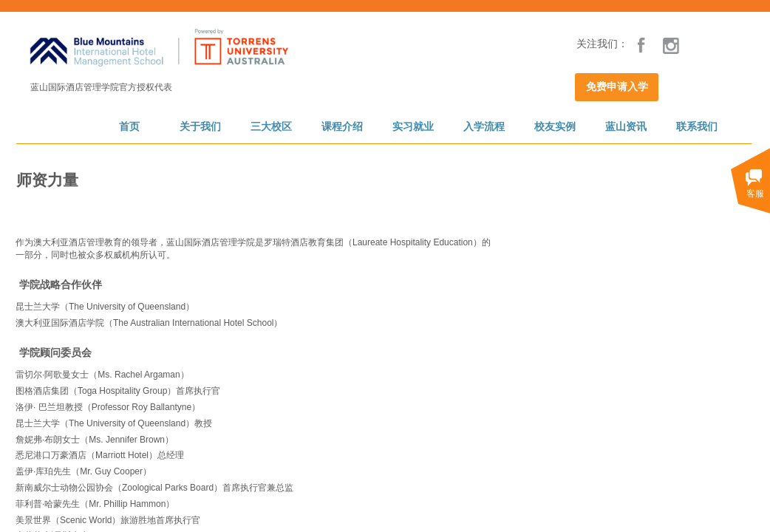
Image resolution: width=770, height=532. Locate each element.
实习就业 (413, 127)
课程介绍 (342, 127)
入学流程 (484, 127)
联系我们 (697, 127)
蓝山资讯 (626, 127)
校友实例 (555, 127)
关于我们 (200, 127)
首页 (129, 127)
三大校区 (271, 127)
